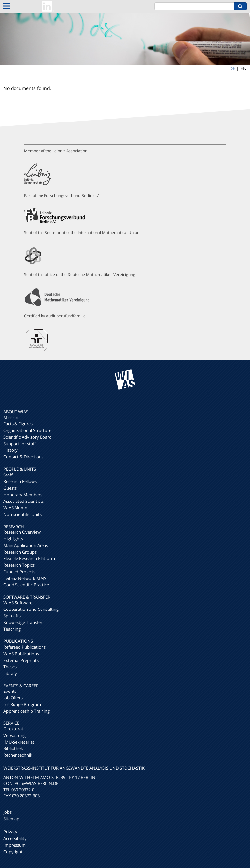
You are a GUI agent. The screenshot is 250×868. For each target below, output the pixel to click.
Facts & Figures (18, 424)
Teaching (12, 629)
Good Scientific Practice (26, 585)
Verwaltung (14, 735)
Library (10, 673)
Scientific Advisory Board (28, 437)
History (11, 450)
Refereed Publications (25, 647)
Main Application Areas (26, 545)
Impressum (14, 845)
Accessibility (15, 838)
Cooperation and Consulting (31, 609)
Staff (8, 475)
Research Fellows (20, 481)
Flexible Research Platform (29, 558)
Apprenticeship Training (27, 711)
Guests (10, 488)
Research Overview (22, 532)
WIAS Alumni (16, 508)
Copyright (13, 852)
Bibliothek (13, 748)
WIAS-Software (18, 603)
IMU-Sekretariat (19, 742)
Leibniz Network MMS (25, 578)
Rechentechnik (18, 755)
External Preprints (21, 660)
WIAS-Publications (21, 654)
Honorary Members (23, 495)
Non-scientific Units (22, 514)
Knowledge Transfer (23, 622)
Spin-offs (12, 616)
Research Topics (19, 565)
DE (232, 68)
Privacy (10, 832)
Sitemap (11, 819)
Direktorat (13, 729)
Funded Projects (19, 572)
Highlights (13, 539)
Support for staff (20, 444)
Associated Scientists (24, 501)
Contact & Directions (23, 457)
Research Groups (20, 552)
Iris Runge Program (22, 704)
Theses (10, 667)
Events (10, 691)
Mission (11, 417)
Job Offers (13, 698)
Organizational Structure (27, 430)
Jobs (7, 812)
